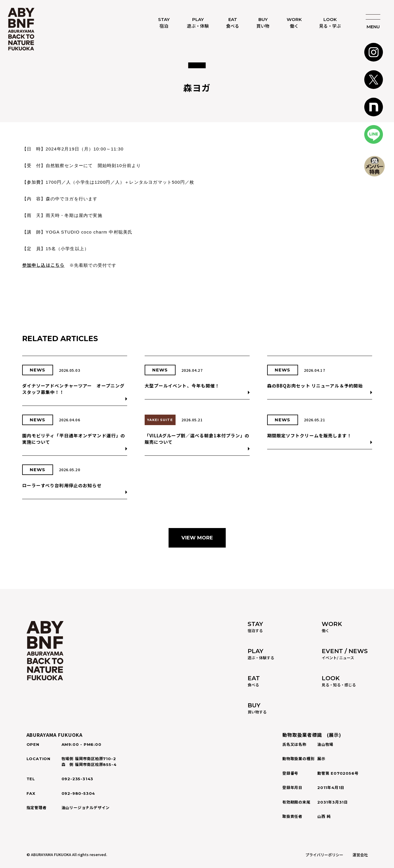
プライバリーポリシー (324, 855)
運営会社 (360, 855)
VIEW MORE (197, 538)
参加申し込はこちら (43, 265)
